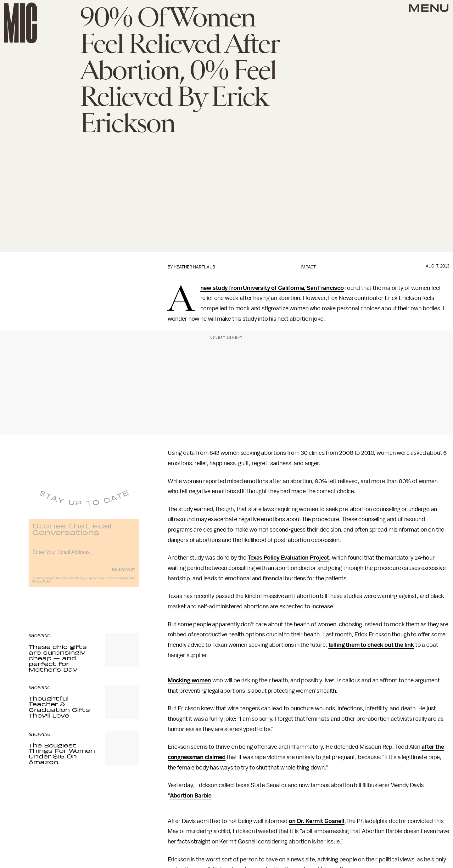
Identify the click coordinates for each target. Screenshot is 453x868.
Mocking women (189, 680)
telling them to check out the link (371, 645)
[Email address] (84, 555)
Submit (123, 572)
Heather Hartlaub (194, 267)
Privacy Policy (42, 585)
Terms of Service (117, 582)
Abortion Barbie (191, 796)
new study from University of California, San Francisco (272, 288)
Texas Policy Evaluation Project (288, 558)
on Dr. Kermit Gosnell (317, 821)
